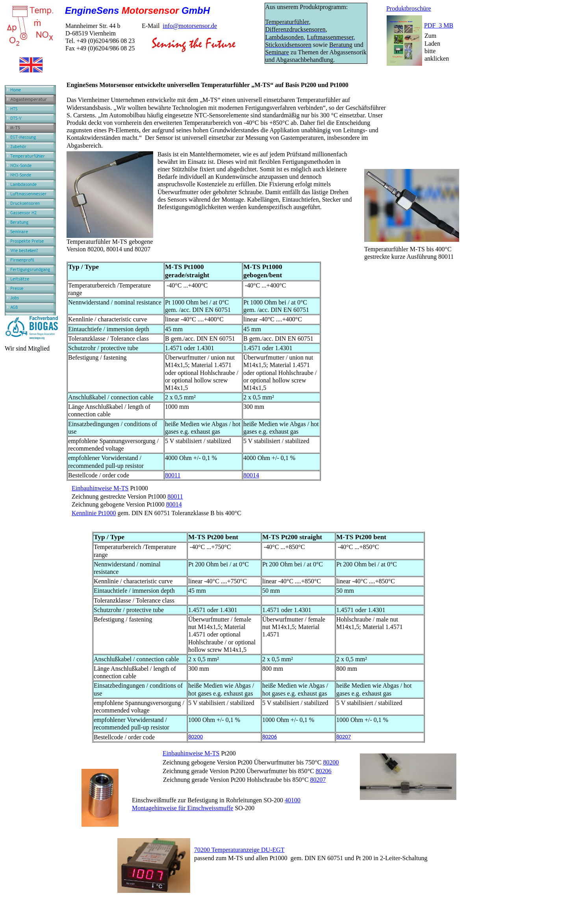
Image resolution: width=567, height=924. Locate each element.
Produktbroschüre (409, 8)
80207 (344, 737)
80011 (173, 475)
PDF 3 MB (439, 25)
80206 (270, 737)
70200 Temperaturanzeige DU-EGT (239, 850)
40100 (293, 800)
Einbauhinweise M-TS (100, 488)
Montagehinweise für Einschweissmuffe (183, 808)
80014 (251, 475)
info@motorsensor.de (190, 26)
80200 (195, 737)
